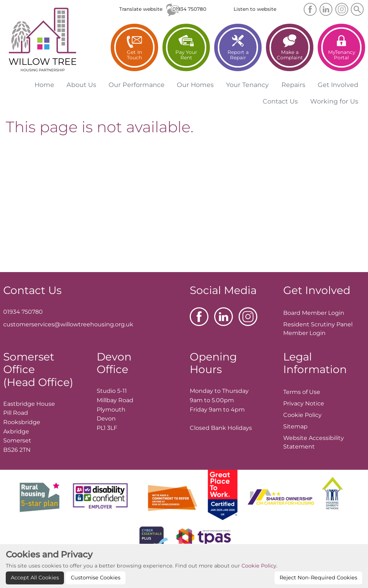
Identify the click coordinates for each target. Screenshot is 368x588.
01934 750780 (189, 9)
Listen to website (255, 9)
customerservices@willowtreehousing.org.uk (68, 324)
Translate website (141, 9)
